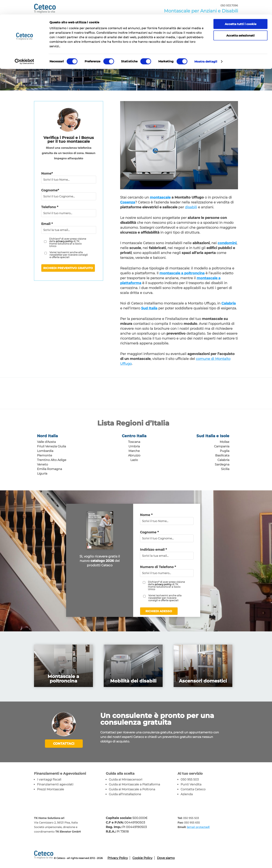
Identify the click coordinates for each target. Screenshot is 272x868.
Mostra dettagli (206, 47)
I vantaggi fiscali (49, 779)
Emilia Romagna (49, 469)
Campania (222, 446)
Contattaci (64, 744)
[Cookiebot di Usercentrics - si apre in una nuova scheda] (24, 47)
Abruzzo (134, 455)
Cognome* (50, 190)
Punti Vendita (191, 784)
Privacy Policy (118, 858)
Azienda (187, 794)
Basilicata (222, 455)
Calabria (223, 460)
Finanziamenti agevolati (55, 784)
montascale (160, 197)
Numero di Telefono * (158, 567)
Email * (47, 224)
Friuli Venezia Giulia (51, 446)
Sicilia (225, 469)
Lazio (134, 460)
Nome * (146, 515)
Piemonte (45, 455)
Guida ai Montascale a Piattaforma (134, 784)
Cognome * (149, 532)
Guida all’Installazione (125, 794)
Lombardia (45, 451)
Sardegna (222, 464)
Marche (134, 451)
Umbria (134, 446)
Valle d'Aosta (46, 442)
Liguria (42, 473)
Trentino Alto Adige (52, 460)
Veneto (42, 464)
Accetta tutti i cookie (241, 10)
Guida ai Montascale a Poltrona (132, 789)
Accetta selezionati (240, 21)
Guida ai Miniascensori (126, 779)
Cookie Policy (142, 858)
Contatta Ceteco (193, 789)
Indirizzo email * (153, 550)
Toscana (134, 442)
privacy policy (64, 241)
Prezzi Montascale (51, 789)
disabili (191, 207)
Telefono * (50, 207)
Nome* (47, 173)
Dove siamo (166, 858)
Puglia (225, 451)
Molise (224, 442)
